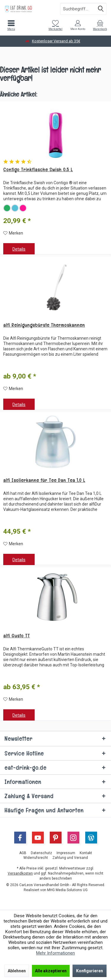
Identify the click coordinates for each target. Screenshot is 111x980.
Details (19, 249)
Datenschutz (41, 853)
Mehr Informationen (55, 953)
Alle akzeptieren (51, 971)
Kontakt (86, 853)
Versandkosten (20, 873)
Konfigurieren (90, 971)
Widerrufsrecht (36, 858)
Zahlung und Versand (70, 858)
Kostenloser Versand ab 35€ (56, 41)
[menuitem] (11, 25)
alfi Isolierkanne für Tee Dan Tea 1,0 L (44, 480)
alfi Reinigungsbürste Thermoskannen (44, 325)
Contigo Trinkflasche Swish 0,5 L (38, 170)
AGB (23, 853)
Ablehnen (17, 971)
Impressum (66, 853)
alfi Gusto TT (17, 636)
